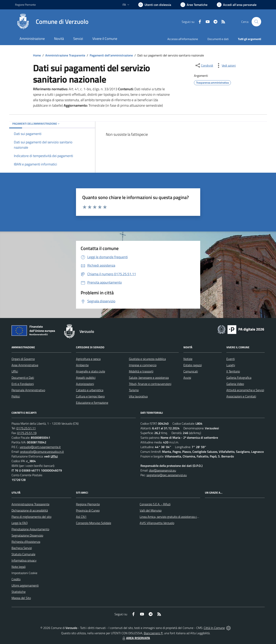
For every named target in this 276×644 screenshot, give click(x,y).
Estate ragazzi (193, 365)
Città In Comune (214, 628)
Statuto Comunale (23, 554)
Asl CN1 (81, 517)
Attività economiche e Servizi (245, 390)
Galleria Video (235, 384)
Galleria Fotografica (239, 378)
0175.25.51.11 (26, 428)
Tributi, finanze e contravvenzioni (150, 384)
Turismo (134, 390)
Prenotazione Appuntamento (30, 529)
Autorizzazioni (85, 384)
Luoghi (231, 365)
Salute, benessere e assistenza (149, 378)
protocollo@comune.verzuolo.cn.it (42, 452)
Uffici (15, 371)
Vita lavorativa (138, 396)
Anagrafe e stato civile (91, 371)
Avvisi (187, 378)
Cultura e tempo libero (90, 396)
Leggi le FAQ (20, 523)
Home (37, 55)
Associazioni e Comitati (241, 396)
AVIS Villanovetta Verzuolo (157, 523)
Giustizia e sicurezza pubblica (147, 359)
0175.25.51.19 (27, 433)
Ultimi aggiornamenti (25, 585)
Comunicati (191, 371)
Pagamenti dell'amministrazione (111, 55)
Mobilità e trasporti (141, 371)
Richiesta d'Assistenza (26, 542)
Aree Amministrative (25, 365)
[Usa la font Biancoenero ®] (155, 5)
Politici (16, 396)
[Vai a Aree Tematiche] (194, 5)
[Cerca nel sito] (256, 22)
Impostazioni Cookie (24, 573)
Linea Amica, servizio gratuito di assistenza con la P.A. (174, 517)
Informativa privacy (24, 560)
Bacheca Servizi (22, 548)
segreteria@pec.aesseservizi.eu (167, 475)
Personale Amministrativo (28, 390)
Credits (16, 579)
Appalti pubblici (86, 378)
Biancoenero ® (153, 633)
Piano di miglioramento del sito (31, 517)
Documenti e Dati (23, 378)
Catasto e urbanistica (90, 390)
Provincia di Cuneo (88, 510)
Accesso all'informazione (183, 39)
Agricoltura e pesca (88, 359)
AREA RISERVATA (136, 638)
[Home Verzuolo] (52, 22)
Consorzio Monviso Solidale (94, 523)
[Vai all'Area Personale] (237, 5)
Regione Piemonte (88, 504)
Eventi (231, 359)
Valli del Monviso (151, 510)
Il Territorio (233, 371)
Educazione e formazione (92, 403)
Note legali (19, 567)
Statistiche (19, 592)
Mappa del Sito (21, 598)
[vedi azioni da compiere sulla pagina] (226, 65)
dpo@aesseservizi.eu (163, 470)
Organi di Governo (23, 359)
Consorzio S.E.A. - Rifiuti (155, 504)
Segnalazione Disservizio (27, 535)
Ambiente (82, 365)
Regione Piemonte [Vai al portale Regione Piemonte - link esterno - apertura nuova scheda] (25, 5)
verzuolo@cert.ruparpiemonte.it (40, 447)
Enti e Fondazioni (23, 384)
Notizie (188, 359)
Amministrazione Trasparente (65, 55)
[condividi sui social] (204, 65)
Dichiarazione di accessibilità (30, 510)
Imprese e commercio (143, 365)
